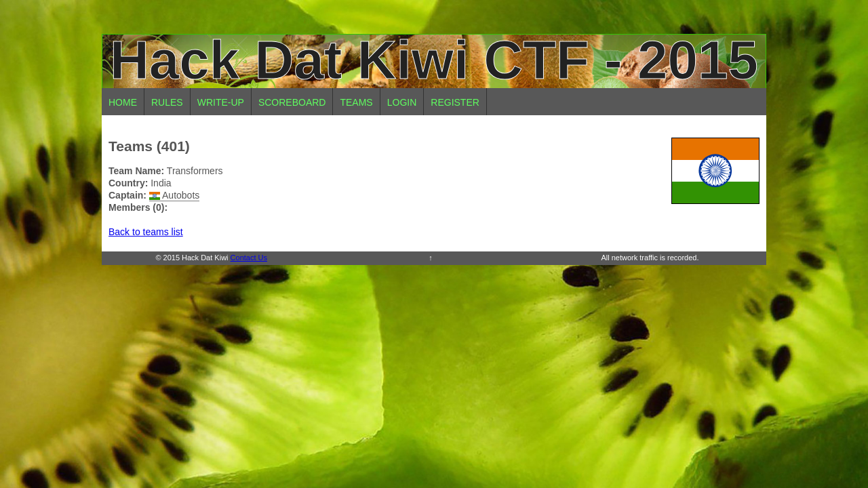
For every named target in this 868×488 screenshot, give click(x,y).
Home (123, 102)
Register (455, 102)
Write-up (221, 102)
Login (402, 102)
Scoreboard (292, 102)
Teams (356, 102)
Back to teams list (146, 232)
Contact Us (249, 258)
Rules (167, 102)
